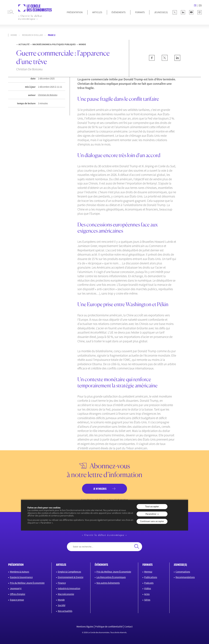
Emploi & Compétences (69, 572)
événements (101, 565)
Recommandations (185, 577)
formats (147, 565)
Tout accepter (152, 507)
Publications (151, 577)
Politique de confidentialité (109, 627)
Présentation (75, 12)
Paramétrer (151, 514)
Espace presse (17, 600)
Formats (140, 12)
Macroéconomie (66, 594)
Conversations (183, 572)
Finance (62, 583)
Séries (147, 600)
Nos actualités (65, 611)
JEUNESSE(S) (161, 12)
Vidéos (148, 588)
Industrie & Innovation (69, 588)
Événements (119, 12)
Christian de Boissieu (48, 95)
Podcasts (149, 583)
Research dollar (32, 35)
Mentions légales (85, 627)
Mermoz (148, 572)
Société (62, 605)
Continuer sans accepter (152, 521)
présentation (16, 565)
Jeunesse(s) (16, 588)
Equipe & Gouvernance (21, 577)
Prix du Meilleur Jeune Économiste (27, 583)
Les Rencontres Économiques (111, 577)
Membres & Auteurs (19, 572)
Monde (61, 600)
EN (200, 5)
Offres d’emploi (18, 594)
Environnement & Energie (71, 577)
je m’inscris (100, 489)
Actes (147, 594)
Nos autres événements (108, 583)
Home (14, 35)
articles (61, 565)
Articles (97, 12)
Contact (128, 627)
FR (195, 5)
